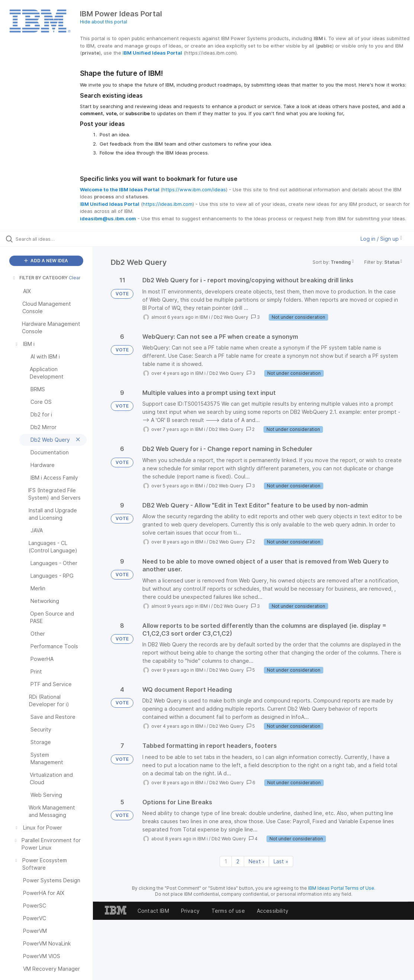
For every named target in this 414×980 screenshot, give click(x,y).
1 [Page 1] (226, 861)
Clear (75, 278)
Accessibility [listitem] (273, 911)
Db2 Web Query (231, 317)
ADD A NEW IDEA (46, 261)
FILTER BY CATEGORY (40, 278)
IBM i (205, 317)
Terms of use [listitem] (228, 911)
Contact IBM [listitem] (153, 911)
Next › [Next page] (256, 861)
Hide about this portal (103, 22)
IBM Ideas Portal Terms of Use (341, 888)
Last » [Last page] (281, 861)
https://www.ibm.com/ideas (194, 189)
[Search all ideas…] (51, 239)
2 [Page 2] (238, 861)
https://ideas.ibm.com (168, 204)
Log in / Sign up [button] (381, 239)
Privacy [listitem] (190, 911)
